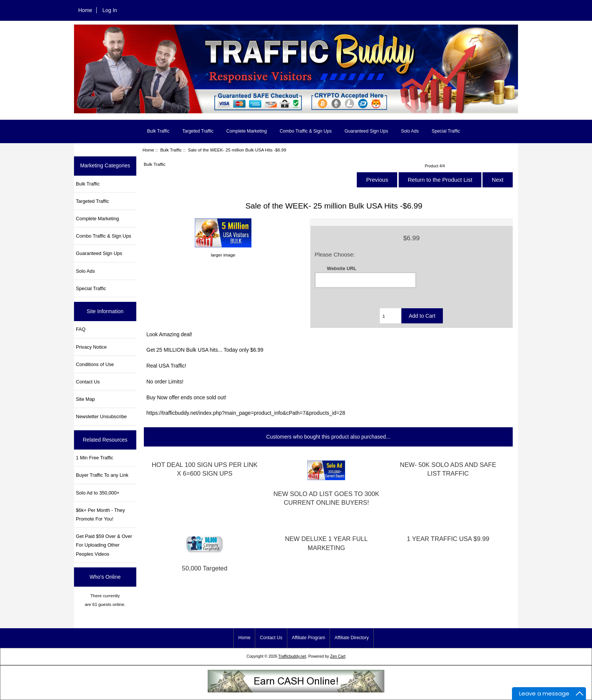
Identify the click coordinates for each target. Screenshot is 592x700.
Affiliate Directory (351, 638)
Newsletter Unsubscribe (101, 416)
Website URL (342, 268)
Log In (110, 10)
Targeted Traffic (198, 131)
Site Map (85, 399)
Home (85, 10)
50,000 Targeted (205, 568)
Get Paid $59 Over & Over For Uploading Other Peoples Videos (104, 545)
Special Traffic (446, 131)
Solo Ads (410, 131)
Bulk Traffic (171, 150)
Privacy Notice (91, 347)
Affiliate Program (308, 638)
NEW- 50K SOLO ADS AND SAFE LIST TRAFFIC (448, 469)
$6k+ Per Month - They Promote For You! (100, 515)
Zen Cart (338, 656)
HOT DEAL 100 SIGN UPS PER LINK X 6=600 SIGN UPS (205, 469)
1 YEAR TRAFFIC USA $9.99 (448, 539)
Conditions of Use (95, 364)
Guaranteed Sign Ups (366, 131)
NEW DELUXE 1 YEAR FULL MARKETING (326, 543)
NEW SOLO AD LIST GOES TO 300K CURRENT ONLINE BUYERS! (326, 498)
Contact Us (88, 382)
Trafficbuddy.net (292, 656)
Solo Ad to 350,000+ (98, 493)
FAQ (81, 329)
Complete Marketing (246, 131)
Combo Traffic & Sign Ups (306, 131)
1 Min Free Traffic (95, 458)
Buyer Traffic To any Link (102, 475)
